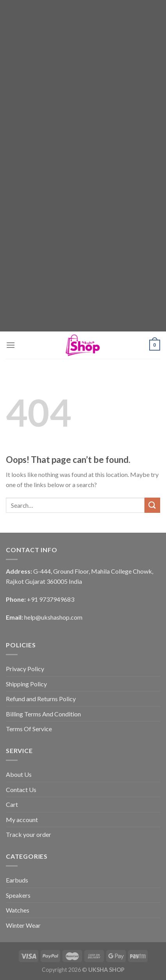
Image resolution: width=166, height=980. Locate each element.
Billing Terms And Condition (43, 714)
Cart (12, 804)
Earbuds (17, 880)
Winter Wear (23, 925)
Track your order (29, 834)
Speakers (18, 895)
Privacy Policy (25, 669)
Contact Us (21, 789)
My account (22, 820)
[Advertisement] (83, 83)
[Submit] (152, 505)
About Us (19, 774)
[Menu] (11, 345)
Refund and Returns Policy (41, 699)
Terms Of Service (29, 729)
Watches (18, 910)
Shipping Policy (26, 684)
